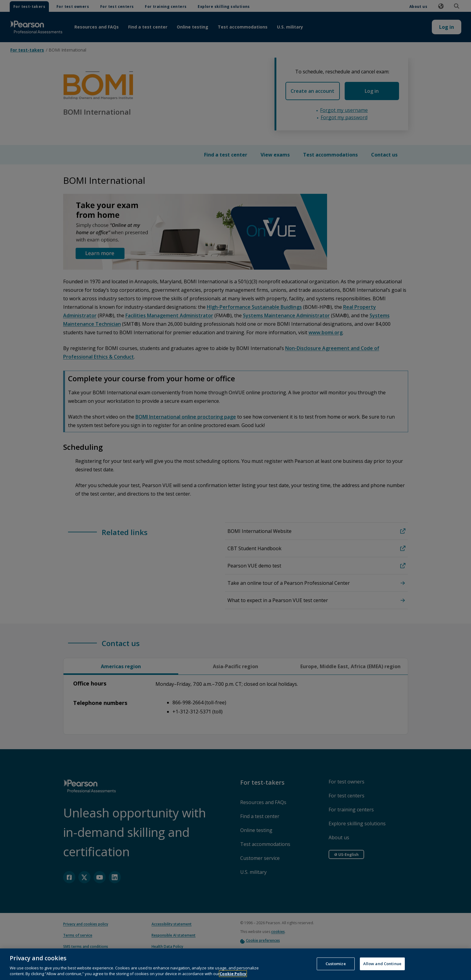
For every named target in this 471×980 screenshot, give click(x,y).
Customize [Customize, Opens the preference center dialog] (336, 971)
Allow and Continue (382, 971)
